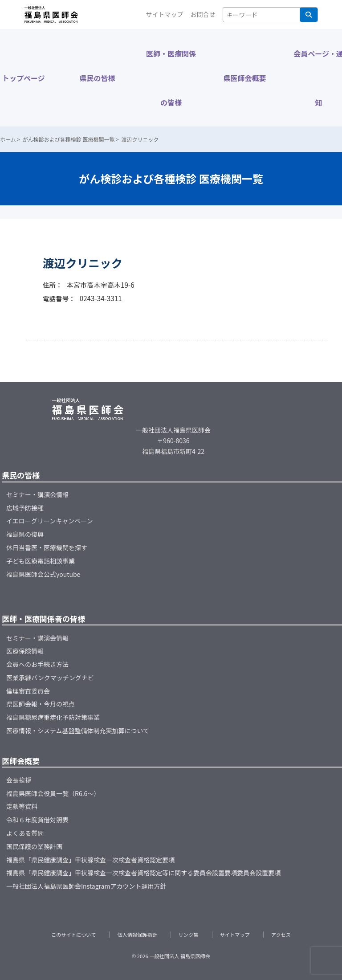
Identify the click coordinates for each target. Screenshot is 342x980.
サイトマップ (165, 14)
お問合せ (203, 14)
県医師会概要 (245, 78)
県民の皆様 (97, 78)
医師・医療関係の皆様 (171, 78)
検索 (309, 15)
